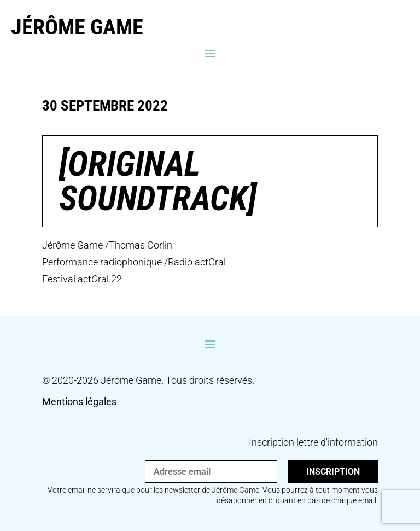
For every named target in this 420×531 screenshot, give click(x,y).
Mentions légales (79, 402)
